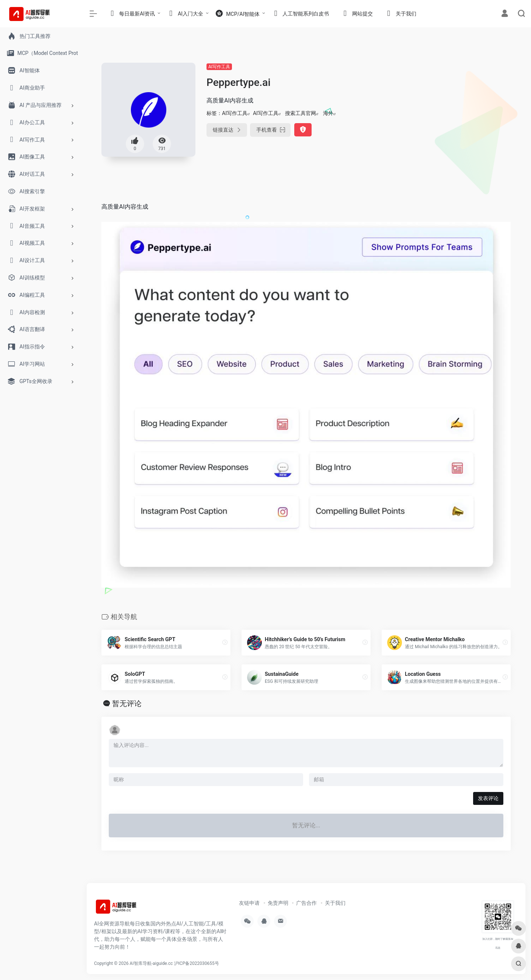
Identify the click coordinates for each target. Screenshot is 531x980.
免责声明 (278, 903)
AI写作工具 (219, 67)
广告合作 (306, 903)
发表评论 (488, 798)
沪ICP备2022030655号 (197, 963)
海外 (328, 113)
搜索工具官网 (301, 113)
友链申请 (249, 903)
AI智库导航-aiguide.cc (151, 963)
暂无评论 (127, 703)
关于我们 (335, 903)
